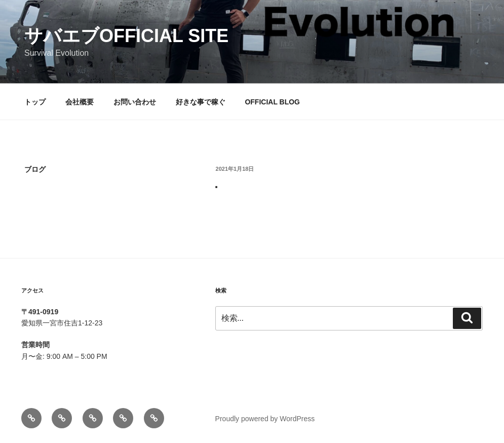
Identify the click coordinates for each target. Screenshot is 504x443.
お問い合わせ (135, 102)
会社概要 (80, 102)
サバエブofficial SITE (126, 36)
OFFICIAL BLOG (272, 102)
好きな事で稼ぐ (201, 102)
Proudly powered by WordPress (265, 419)
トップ (35, 102)
